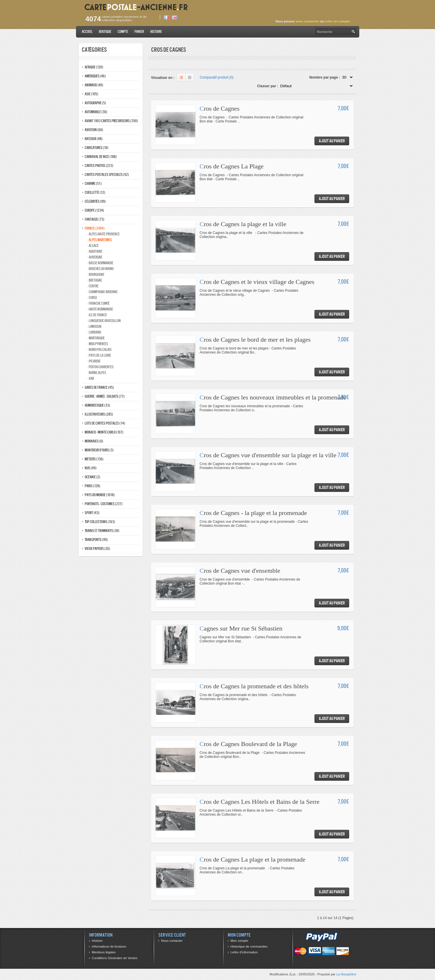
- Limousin (95, 327)
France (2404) (95, 228)
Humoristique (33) (97, 405)
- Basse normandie (100, 263)
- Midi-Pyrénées (98, 344)
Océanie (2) (92, 477)
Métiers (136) (94, 459)
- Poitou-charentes (101, 367)
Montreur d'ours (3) (99, 450)
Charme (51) (93, 184)
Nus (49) (91, 468)
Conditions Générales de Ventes (115, 958)
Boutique (105, 32)
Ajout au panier (332, 141)
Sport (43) (92, 513)
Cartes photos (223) (99, 166)
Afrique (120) (94, 67)
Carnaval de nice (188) (101, 157)
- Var (91, 379)
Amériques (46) (95, 76)
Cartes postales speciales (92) (107, 175)
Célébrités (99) (95, 201)
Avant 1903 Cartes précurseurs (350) (111, 121)
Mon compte (239, 941)
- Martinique (96, 338)
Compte (123, 32)
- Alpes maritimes (100, 240)
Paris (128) (92, 486)
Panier (139, 32)
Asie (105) (91, 94)
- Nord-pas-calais (100, 350)
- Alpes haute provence (104, 234)
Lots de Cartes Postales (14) (105, 423)
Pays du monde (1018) (100, 495)
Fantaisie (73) (95, 219)
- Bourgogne (96, 275)
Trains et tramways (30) (102, 531)
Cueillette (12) (95, 193)
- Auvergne (95, 257)
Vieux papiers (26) (97, 549)
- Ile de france (97, 315)
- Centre (93, 286)
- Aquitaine (95, 251)
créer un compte (337, 21)
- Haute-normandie (100, 309)
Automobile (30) (96, 112)
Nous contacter (172, 941)
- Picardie (94, 361)
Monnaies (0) (94, 441)
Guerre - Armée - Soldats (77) (105, 396)
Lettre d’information (244, 952)
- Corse (92, 298)
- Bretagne (95, 280)
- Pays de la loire (99, 355)
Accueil (87, 32)
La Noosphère (346, 974)
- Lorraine (95, 332)
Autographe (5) (95, 103)
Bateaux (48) (94, 139)
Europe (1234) (94, 210)
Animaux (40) (94, 85)
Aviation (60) (94, 130)
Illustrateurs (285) (99, 414)
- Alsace (93, 246)
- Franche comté (99, 303)
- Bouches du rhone (101, 269)
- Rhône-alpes (97, 373)
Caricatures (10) (97, 148)
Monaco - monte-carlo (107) (104, 432)
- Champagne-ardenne (103, 292)
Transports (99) (96, 540)
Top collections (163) (100, 522)
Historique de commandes (249, 946)
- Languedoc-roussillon (104, 321)
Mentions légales (104, 952)
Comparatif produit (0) (217, 77)
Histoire (156, 32)
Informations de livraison (109, 946)
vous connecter (307, 21)
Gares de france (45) (99, 387)
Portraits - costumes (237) (104, 504)
